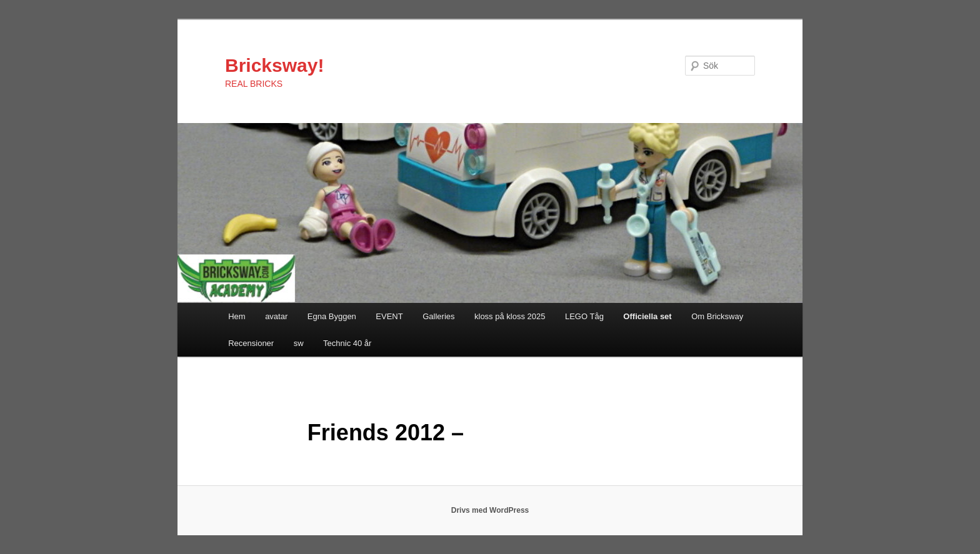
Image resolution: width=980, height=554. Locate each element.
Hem (237, 316)
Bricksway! (274, 65)
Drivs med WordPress (490, 510)
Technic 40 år (347, 343)
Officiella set (647, 316)
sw (299, 343)
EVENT (389, 316)
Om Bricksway (717, 316)
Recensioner (251, 343)
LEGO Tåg (584, 316)
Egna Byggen (332, 316)
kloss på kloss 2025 (510, 316)
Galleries (438, 316)
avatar (276, 316)
